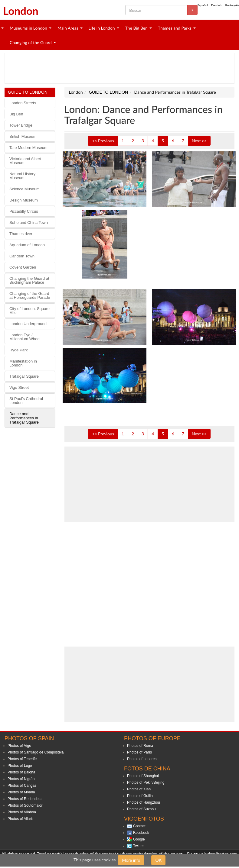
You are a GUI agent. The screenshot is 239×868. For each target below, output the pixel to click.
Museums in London (28, 28)
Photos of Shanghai (143, 776)
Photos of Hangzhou (144, 802)
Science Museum (25, 189)
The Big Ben (136, 28)
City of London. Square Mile (29, 311)
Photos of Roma (140, 746)
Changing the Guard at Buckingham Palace (29, 280)
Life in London (102, 28)
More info (131, 860)
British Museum (23, 136)
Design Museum (24, 200)
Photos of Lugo (20, 766)
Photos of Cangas (22, 786)
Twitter (138, 846)
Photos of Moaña (21, 792)
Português (232, 5)
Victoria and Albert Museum (25, 161)
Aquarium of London (27, 245)
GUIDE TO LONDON (28, 92)
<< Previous (103, 141)
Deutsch (216, 5)
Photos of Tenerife (22, 759)
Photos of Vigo (19, 746)
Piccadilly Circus (24, 211)
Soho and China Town (29, 223)
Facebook (141, 833)
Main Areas (68, 28)
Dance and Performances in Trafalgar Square (24, 418)
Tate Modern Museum (28, 148)
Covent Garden (23, 267)
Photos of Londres (142, 759)
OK (158, 860)
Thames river (21, 234)
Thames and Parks (175, 28)
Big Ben (16, 114)
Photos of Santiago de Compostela (36, 752)
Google (139, 839)
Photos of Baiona (21, 772)
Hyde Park (19, 350)
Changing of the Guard (31, 42)
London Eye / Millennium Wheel (25, 337)
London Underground (28, 324)
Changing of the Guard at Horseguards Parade (30, 295)
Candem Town (22, 256)
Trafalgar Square (24, 376)
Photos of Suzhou (141, 809)
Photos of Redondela (25, 799)
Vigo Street (19, 387)
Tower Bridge (21, 125)
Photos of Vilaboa (22, 812)
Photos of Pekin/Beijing (146, 782)
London (21, 11)
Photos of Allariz (21, 819)
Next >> (199, 141)
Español (203, 5)
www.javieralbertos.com (215, 854)
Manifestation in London (23, 363)
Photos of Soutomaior (25, 805)
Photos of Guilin (140, 796)
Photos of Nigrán (21, 779)
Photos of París (139, 752)
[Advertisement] (116, 68)
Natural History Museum (22, 176)
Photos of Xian (139, 789)
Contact (139, 826)
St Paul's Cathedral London (26, 401)
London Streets (23, 103)
